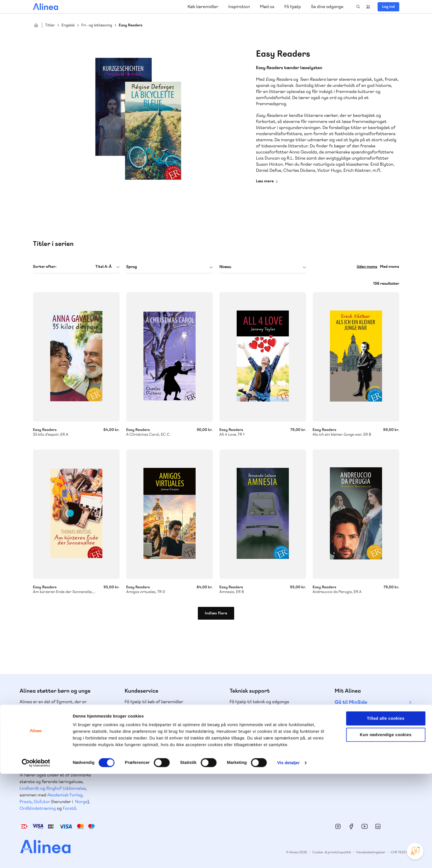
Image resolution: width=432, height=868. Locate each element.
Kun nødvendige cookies (386, 829)
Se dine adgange (327, 7)
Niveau (225, 267)
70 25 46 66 (149, 720)
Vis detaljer (288, 857)
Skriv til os (148, 732)
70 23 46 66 (254, 720)
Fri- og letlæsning (97, 25)
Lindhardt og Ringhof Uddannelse (53, 788)
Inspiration (239, 7)
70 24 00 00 (359, 754)
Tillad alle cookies (386, 813)
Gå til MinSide (351, 702)
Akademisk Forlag (65, 795)
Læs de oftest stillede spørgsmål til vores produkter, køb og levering (265, 764)
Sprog (132, 267)
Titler (50, 25)
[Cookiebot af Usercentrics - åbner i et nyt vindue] (36, 857)
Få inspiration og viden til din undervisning (153, 764)
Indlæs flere (216, 613)
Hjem (36, 25)
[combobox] (76, 267)
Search (358, 7)
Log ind (388, 7)
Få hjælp (293, 7)
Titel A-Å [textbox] (103, 267)
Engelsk (68, 25)
